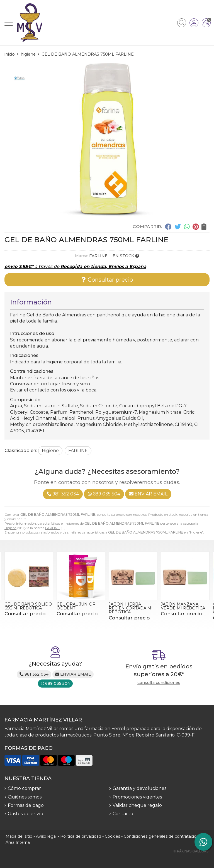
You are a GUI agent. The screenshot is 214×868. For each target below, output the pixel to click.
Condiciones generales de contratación (161, 836)
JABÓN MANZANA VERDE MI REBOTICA (183, 606)
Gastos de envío (25, 814)
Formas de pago (26, 805)
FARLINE (52, 528)
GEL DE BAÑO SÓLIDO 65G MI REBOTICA (28, 606)
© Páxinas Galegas (191, 851)
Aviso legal (46, 836)
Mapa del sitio (19, 836)
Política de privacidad (81, 836)
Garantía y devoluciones (139, 788)
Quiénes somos (25, 797)
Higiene (10, 528)
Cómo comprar (24, 788)
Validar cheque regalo (137, 805)
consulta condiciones (159, 683)
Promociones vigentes (137, 797)
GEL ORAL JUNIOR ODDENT (76, 606)
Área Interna (18, 842)
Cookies (112, 836)
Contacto (123, 814)
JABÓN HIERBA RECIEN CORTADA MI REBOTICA (131, 608)
